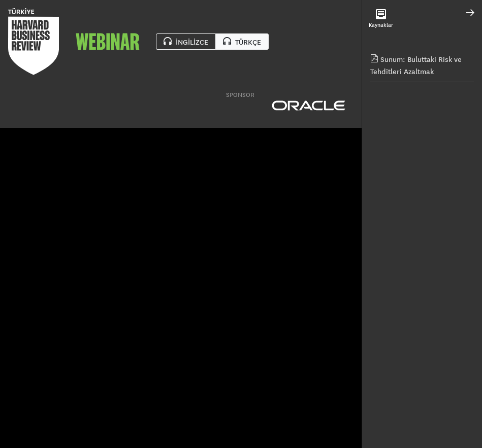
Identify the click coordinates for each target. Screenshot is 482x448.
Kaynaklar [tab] (381, 19)
